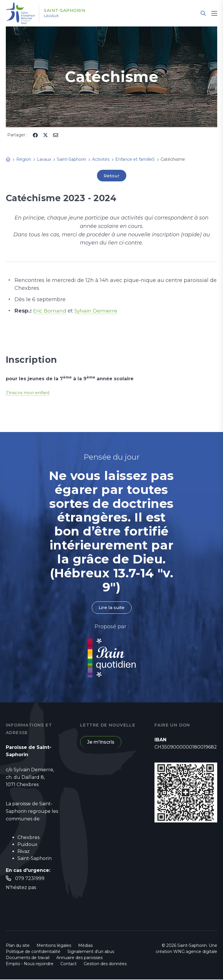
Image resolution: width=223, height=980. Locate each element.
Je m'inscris (101, 743)
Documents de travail (28, 958)
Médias (85, 946)
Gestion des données (105, 964)
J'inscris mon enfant (29, 393)
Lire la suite (111, 608)
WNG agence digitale (195, 952)
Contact (69, 964)
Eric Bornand (50, 311)
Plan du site (18, 946)
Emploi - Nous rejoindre (30, 964)
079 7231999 (30, 879)
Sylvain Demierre (98, 311)
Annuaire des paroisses (79, 958)
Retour (111, 176)
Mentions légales (54, 946)
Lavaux (55, 16)
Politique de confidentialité (33, 952)
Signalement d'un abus (91, 952)
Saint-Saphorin (69, 11)
